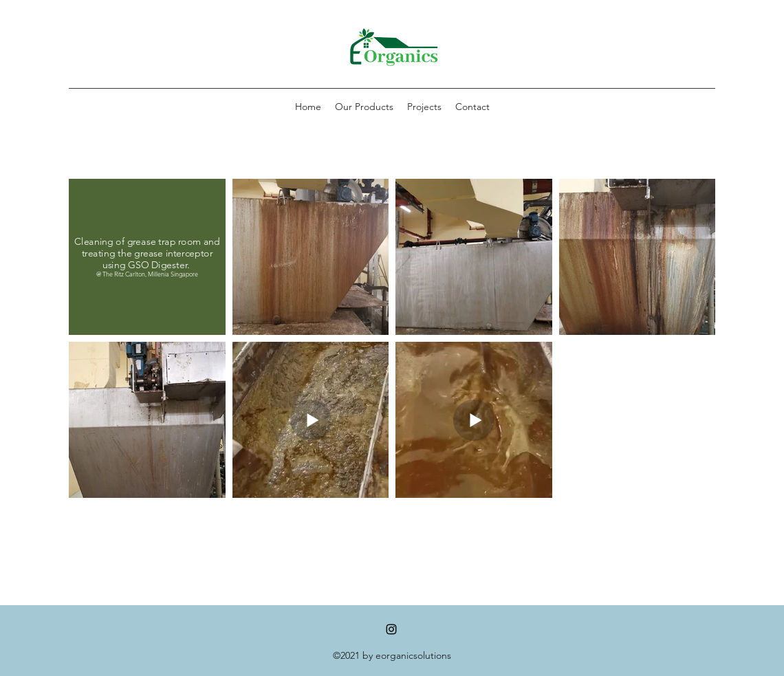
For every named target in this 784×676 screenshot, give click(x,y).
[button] (364, 107)
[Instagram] (391, 629)
